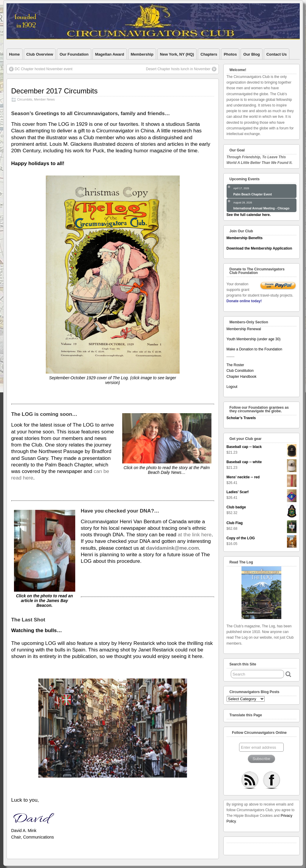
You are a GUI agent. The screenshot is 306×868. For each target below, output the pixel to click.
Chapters (209, 54)
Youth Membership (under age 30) (254, 339)
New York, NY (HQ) (177, 54)
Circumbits (25, 99)
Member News (45, 99)
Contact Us (277, 54)
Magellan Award (110, 54)
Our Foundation (74, 54)
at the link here (195, 535)
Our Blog (251, 54)
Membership (142, 54)
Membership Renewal (244, 329)
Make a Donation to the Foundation (254, 349)
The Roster (235, 365)
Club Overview (40, 54)
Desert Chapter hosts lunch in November (178, 69)
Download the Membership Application (259, 248)
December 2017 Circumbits (55, 91)
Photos (230, 54)
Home (15, 54)
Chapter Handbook (242, 377)
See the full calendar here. (249, 215)
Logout (232, 387)
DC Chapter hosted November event (44, 69)
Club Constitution (240, 371)
